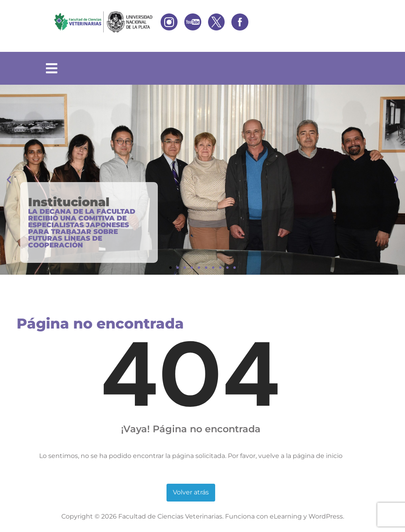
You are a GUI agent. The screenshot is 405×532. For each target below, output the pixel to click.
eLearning (286, 516)
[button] (9, 180)
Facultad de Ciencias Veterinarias (170, 516)
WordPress (326, 516)
